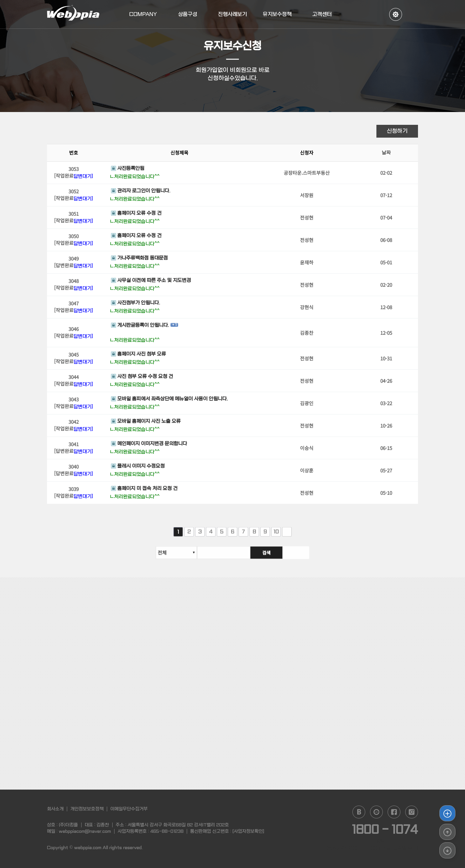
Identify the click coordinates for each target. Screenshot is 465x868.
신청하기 (397, 131)
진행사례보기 (232, 14)
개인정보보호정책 (87, 809)
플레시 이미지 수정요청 (138, 467)
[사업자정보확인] (248, 831)
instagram (412, 812)
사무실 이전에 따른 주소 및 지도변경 (151, 281)
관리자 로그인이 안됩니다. (141, 192)
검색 (293, 557)
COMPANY (143, 14)
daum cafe (376, 812)
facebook (394, 812)
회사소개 (55, 809)
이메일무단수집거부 (129, 809)
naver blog (359, 812)
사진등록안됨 (128, 169)
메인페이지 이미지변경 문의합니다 (149, 445)
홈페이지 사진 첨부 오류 (138, 355)
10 (276, 537)
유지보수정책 (277, 14)
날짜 (386, 154)
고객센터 (322, 14)
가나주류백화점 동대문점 (139, 259)
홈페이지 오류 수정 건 (136, 214)
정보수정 (396, 14)
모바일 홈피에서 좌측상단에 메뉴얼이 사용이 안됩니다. (169, 400)
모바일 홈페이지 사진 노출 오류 (146, 422)
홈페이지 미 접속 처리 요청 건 (144, 489)
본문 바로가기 (0, 0)
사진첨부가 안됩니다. (135, 304)
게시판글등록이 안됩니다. (140, 326)
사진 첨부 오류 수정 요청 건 (142, 377)
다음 (287, 537)
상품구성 (188, 14)
